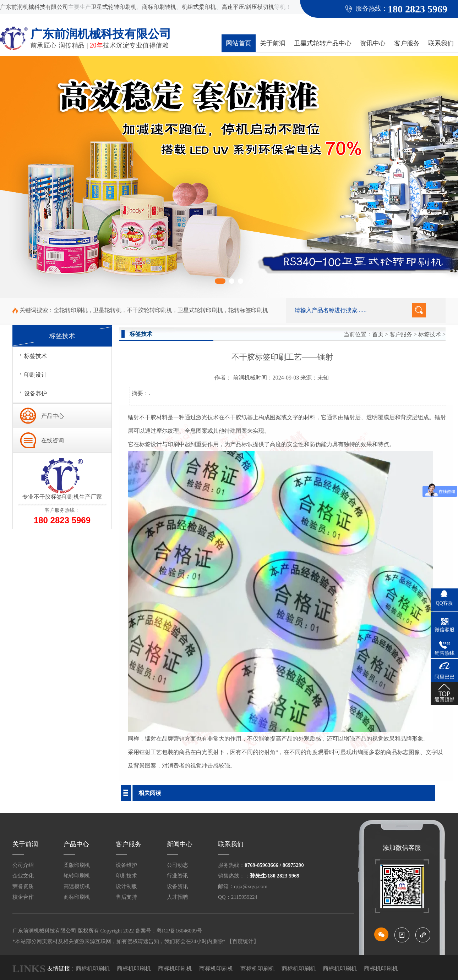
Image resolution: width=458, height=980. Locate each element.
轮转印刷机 (77, 876)
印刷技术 (126, 876)
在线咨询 (53, 440)
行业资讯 (178, 876)
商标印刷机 (77, 897)
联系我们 (441, 43)
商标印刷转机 (159, 7)
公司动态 (178, 865)
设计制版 (126, 886)
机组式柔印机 (199, 7)
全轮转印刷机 (71, 310)
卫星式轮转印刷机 (114, 7)
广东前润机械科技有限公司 (34, 7)
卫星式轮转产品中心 (323, 43)
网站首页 (239, 43)
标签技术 (430, 334)
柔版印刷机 (77, 865)
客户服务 (407, 43)
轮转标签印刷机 (248, 310)
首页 (378, 334)
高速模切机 (77, 886)
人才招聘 (178, 897)
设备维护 (126, 865)
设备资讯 (178, 886)
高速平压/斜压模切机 (248, 7)
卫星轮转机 (107, 310)
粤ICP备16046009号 (179, 931)
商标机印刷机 (93, 968)
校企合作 (23, 897)
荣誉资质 (23, 886)
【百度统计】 (243, 941)
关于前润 (273, 43)
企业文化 (23, 876)
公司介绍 (23, 865)
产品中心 (53, 416)
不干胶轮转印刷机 (149, 310)
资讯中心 (373, 43)
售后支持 (126, 897)
